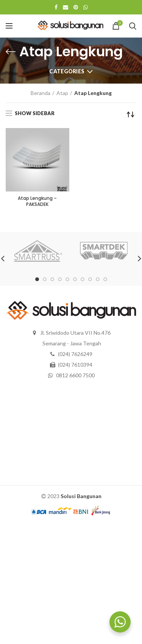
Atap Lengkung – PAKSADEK (37, 201)
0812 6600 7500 (75, 375)
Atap (62, 93)
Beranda (41, 93)
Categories (67, 71)
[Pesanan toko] (131, 114)
